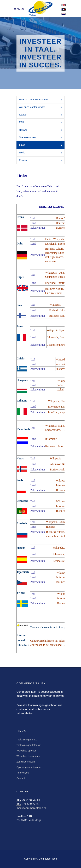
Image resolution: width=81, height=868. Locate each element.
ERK (41, 122)
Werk (41, 153)
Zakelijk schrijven (26, 762)
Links (41, 145)
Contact (21, 778)
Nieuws (41, 130)
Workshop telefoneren (28, 756)
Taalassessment (41, 138)
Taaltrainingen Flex (27, 740)
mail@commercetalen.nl (31, 808)
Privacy (41, 160)
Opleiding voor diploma (29, 767)
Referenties (23, 773)
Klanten (41, 115)
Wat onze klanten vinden (41, 107)
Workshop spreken (26, 751)
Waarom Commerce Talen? (41, 100)
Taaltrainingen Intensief (29, 745)
